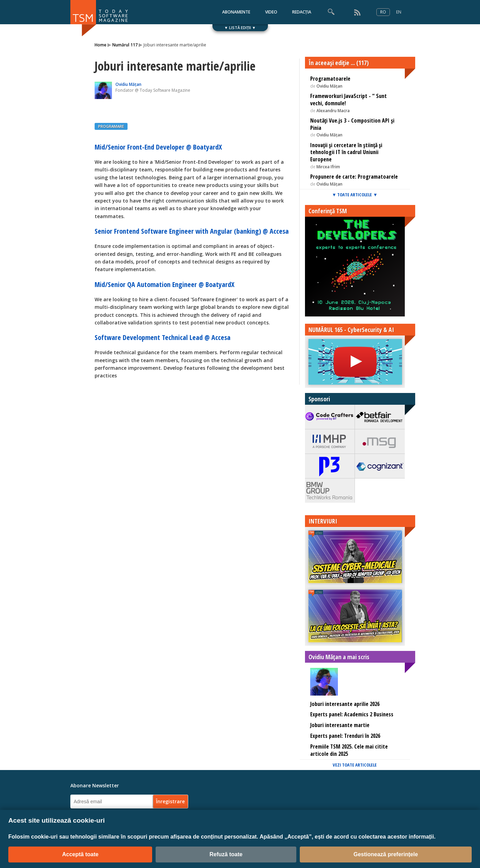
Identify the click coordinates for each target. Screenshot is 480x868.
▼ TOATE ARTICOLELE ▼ (355, 195)
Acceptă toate (80, 854)
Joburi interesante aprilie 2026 (345, 704)
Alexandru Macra (333, 111)
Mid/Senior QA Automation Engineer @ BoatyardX (164, 284)
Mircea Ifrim (328, 167)
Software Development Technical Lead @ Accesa (163, 337)
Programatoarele (330, 79)
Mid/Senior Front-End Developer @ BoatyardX (158, 147)
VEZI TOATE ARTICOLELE (355, 765)
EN (399, 12)
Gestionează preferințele (386, 854)
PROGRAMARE (111, 126)
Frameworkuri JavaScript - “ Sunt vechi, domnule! (348, 100)
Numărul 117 (125, 45)
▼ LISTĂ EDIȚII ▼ (240, 28)
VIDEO (271, 12)
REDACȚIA (302, 12)
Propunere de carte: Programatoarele (354, 177)
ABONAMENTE (236, 12)
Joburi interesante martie (340, 725)
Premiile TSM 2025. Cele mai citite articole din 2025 (349, 750)
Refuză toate (226, 854)
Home (101, 45)
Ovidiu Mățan (128, 84)
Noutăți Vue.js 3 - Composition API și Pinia (352, 124)
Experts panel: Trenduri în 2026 (345, 736)
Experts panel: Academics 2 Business (352, 714)
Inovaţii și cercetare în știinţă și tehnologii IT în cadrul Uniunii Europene (346, 152)
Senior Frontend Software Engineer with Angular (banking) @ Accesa (192, 231)
